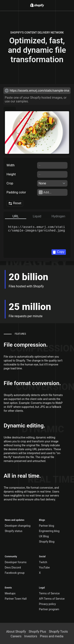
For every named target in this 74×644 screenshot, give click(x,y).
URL (16, 216)
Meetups (10, 593)
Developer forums (16, 562)
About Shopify (16, 632)
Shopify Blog (47, 542)
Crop (10, 183)
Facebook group (15, 573)
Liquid (37, 216)
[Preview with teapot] (36, 108)
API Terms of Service (52, 599)
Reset (15, 203)
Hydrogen (58, 216)
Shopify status (14, 531)
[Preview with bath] (23, 108)
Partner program (49, 609)
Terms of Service (49, 593)
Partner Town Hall (16, 599)
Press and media (52, 636)
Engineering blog (49, 531)
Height (11, 174)
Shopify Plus (37, 632)
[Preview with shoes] (49, 108)
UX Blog (44, 536)
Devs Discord (13, 567)
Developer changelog (18, 526)
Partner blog (47, 526)
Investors (31, 636)
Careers (16, 636)
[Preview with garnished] (10, 108)
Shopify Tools (58, 632)
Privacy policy (47, 604)
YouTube (44, 567)
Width (11, 165)
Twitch (43, 562)
